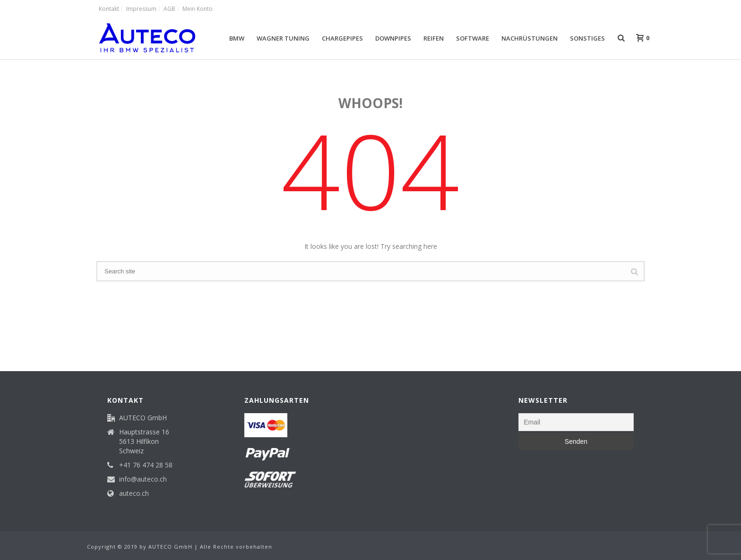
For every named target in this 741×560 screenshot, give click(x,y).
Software (473, 38)
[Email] (576, 422)
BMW (237, 38)
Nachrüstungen (530, 38)
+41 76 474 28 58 (146, 465)
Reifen (434, 38)
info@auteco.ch (143, 479)
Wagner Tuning (283, 38)
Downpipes (393, 38)
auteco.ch (134, 493)
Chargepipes (342, 38)
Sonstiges (587, 38)
